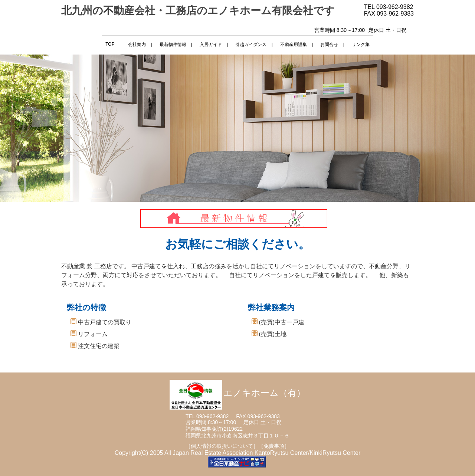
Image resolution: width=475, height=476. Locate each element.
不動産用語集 (294, 45)
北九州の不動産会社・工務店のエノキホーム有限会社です (198, 11)
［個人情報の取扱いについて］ (222, 446)
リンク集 (361, 45)
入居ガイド (211, 45)
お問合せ (329, 45)
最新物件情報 (173, 45)
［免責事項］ (274, 446)
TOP (110, 44)
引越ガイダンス (251, 45)
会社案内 (137, 45)
